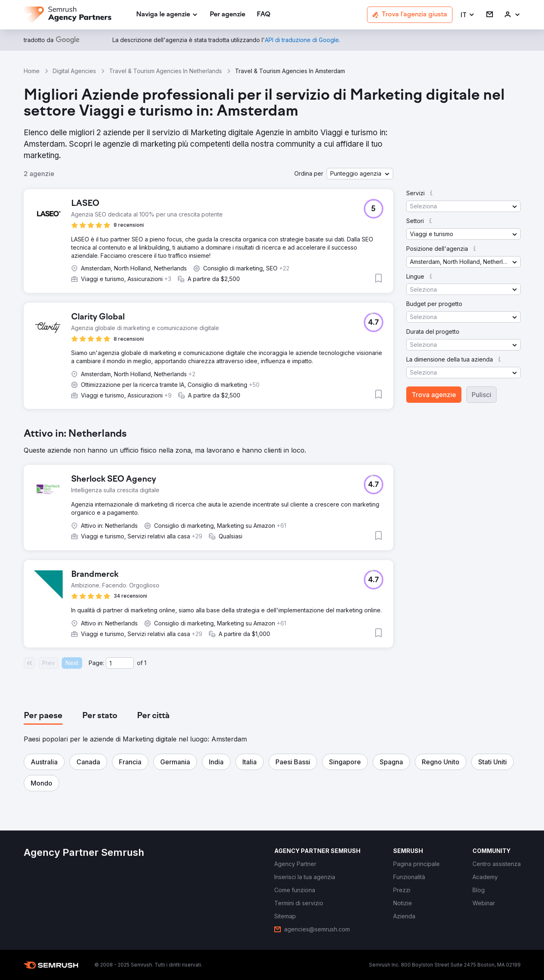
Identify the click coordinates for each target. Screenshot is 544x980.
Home (32, 71)
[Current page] (120, 663)
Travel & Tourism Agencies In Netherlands (166, 71)
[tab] (43, 716)
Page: (96, 663)
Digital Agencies (74, 71)
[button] (468, 15)
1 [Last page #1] (145, 663)
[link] (227, 15)
